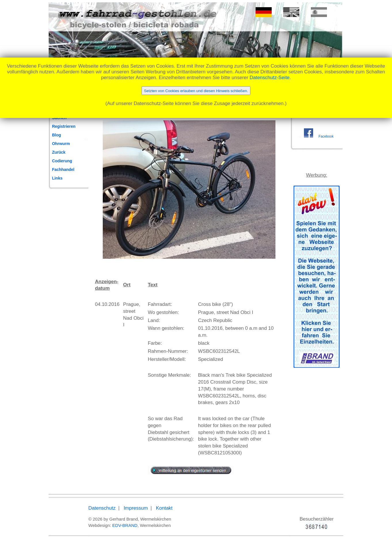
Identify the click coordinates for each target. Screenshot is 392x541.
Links (57, 178)
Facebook (326, 136)
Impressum (136, 508)
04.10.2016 (107, 304)
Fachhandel (63, 169)
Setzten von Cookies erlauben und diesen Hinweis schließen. (196, 91)
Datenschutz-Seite (270, 78)
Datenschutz (102, 508)
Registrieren (64, 126)
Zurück (59, 152)
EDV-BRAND (125, 525)
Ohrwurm (61, 144)
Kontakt (164, 508)
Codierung (62, 161)
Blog (57, 135)
